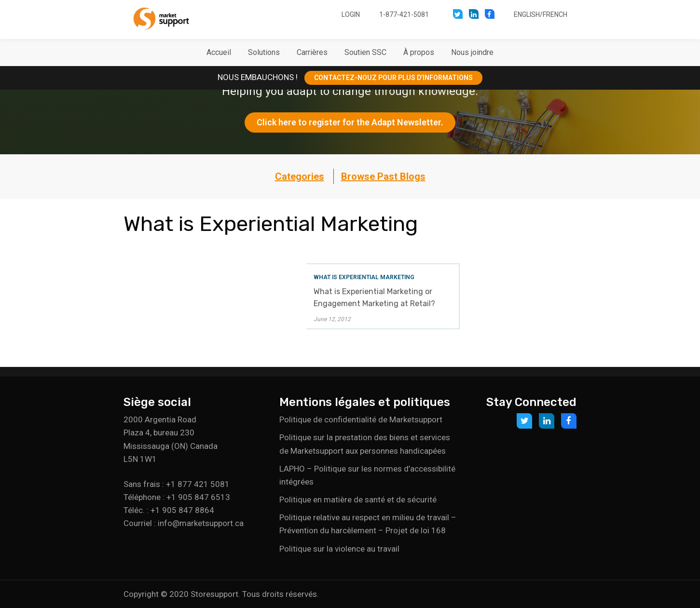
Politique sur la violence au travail (339, 549)
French (555, 14)
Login (351, 14)
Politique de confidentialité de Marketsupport (361, 419)
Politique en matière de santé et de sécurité (358, 500)
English (527, 14)
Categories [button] (300, 176)
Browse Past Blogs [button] (383, 176)
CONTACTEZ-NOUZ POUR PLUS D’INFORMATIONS (393, 78)
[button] (264, 53)
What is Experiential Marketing (364, 277)
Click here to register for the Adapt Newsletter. (350, 122)
